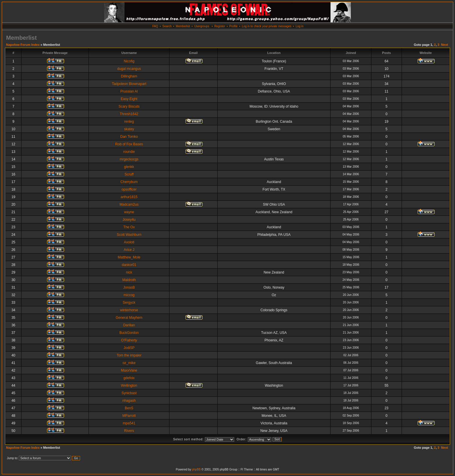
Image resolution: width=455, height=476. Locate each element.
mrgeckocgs (129, 159)
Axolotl (129, 242)
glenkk (129, 167)
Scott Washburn (129, 235)
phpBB (196, 469)
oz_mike (129, 363)
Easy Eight (129, 99)
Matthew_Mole (129, 257)
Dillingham (129, 76)
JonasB (129, 287)
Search (167, 26)
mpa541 (129, 423)
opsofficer (129, 189)
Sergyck (129, 303)
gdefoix (129, 378)
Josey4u (129, 220)
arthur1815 (129, 197)
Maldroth (129, 280)
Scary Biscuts (129, 106)
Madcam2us (129, 204)
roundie (129, 152)
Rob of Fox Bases (129, 144)
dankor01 (129, 265)
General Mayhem (129, 318)
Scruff (129, 174)
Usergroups (202, 26)
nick (129, 272)
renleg (129, 122)
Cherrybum (129, 182)
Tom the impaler (129, 355)
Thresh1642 (129, 114)
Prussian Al (129, 91)
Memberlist (183, 26)
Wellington (129, 385)
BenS (129, 408)
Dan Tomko (129, 137)
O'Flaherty (129, 340)
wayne (129, 212)
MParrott (129, 416)
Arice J (129, 250)
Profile (233, 26)
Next (445, 45)
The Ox (129, 227)
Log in (300, 26)
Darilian (129, 325)
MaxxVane (129, 370)
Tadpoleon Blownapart (129, 84)
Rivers (129, 431)
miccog (129, 295)
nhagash (129, 401)
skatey (129, 129)
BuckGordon (129, 333)
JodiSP (129, 348)
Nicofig (129, 61)
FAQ (155, 26)
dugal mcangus (129, 69)
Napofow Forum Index (23, 45)
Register (220, 26)
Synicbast (129, 393)
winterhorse (129, 310)
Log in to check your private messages (267, 26)
